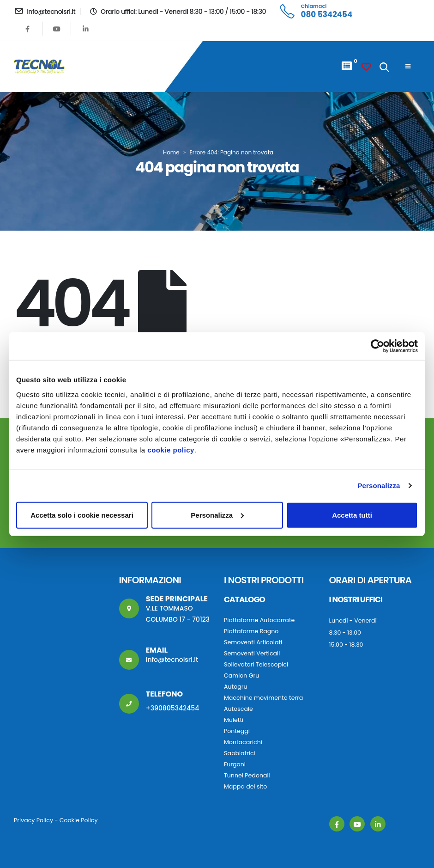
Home (171, 152)
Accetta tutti (352, 515)
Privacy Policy (33, 820)
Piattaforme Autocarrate (259, 620)
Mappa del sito (245, 786)
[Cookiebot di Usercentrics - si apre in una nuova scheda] (377, 346)
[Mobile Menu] (408, 67)
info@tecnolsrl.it (172, 660)
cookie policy (171, 449)
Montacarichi (243, 742)
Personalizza (379, 486)
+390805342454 (173, 708)
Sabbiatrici (240, 753)
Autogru (235, 687)
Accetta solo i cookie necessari (82, 515)
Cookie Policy (79, 820)
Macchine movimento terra (263, 698)
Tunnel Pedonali (247, 775)
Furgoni (235, 764)
